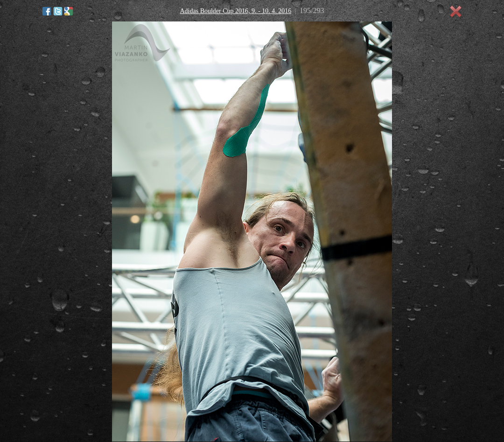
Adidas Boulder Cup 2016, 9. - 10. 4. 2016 (235, 11)
